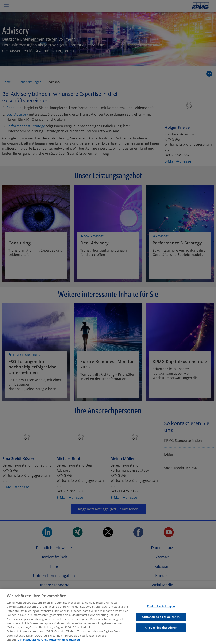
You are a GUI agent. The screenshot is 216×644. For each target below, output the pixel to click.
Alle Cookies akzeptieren (161, 628)
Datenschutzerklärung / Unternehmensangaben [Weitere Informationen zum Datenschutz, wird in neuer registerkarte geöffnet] (49, 640)
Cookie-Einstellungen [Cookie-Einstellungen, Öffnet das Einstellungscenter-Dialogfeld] (161, 606)
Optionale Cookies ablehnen (161, 617)
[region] (108, 617)
